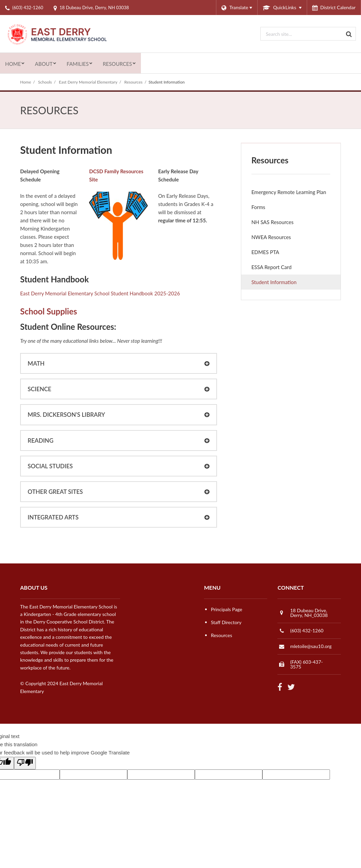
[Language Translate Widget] (237, 8)
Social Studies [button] (50, 466)
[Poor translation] (25, 763)
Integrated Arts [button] (53, 517)
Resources (133, 82)
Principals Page (227, 609)
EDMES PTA (275, 254)
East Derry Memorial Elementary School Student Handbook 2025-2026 (100, 293)
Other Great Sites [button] (55, 492)
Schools (45, 82)
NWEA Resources (271, 237)
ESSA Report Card (281, 269)
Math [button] (36, 363)
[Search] (349, 34)
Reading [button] (41, 440)
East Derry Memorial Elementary (88, 82)
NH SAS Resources (273, 222)
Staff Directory (226, 622)
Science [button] (39, 389)
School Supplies (49, 311)
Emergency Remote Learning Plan (296, 194)
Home (26, 82)
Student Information (274, 282)
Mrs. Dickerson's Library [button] (66, 415)
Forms (258, 207)
